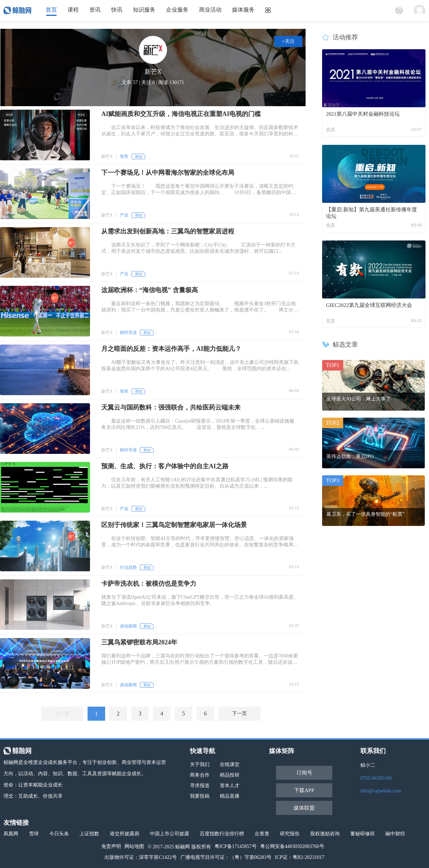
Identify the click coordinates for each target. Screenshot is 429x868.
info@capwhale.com (381, 791)
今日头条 (59, 834)
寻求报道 (200, 786)
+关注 (288, 41)
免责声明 (111, 846)
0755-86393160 (376, 778)
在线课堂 (230, 764)
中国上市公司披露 (169, 834)
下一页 (239, 713)
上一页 (62, 713)
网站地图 (134, 846)
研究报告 (290, 834)
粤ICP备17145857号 (236, 846)
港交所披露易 (124, 834)
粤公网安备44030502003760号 (292, 846)
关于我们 (200, 764)
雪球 (34, 834)
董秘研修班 (363, 834)
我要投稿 (200, 796)
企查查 (262, 834)
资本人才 (230, 786)
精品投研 (230, 775)
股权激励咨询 (325, 834)
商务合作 (200, 775)
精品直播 (230, 796)
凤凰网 (11, 834)
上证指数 (89, 834)
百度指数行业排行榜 (222, 834)
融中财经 (395, 834)
